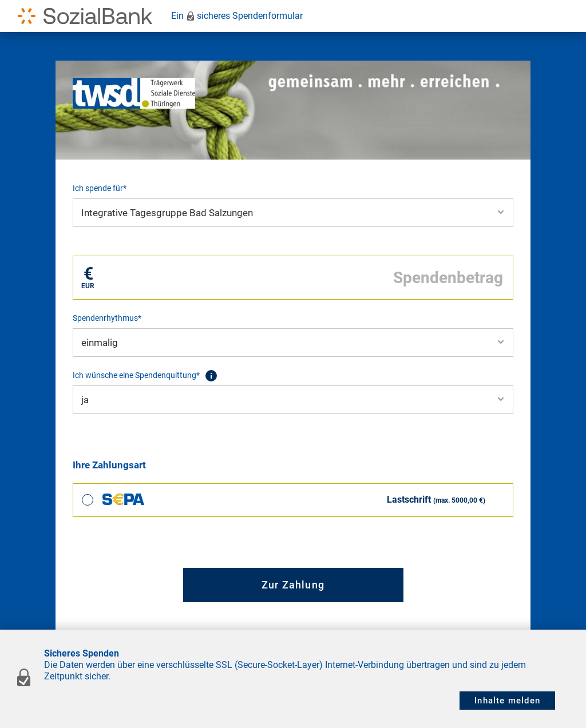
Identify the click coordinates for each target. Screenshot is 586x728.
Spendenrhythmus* (107, 318)
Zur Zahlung (293, 585)
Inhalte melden (507, 701)
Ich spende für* (100, 188)
